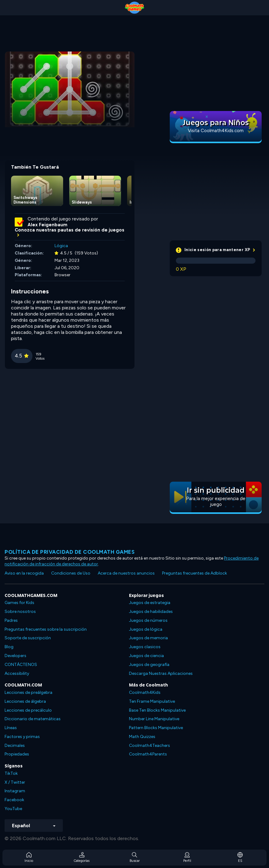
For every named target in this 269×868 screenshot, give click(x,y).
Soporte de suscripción (28, 638)
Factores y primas (22, 737)
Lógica (61, 246)
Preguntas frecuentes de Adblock (195, 573)
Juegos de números (148, 620)
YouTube (13, 809)
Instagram (15, 791)
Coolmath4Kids (145, 692)
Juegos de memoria (148, 638)
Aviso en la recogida (24, 573)
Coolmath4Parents (148, 754)
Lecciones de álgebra (25, 701)
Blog (9, 647)
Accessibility (17, 673)
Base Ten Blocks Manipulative (157, 710)
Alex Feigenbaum (47, 225)
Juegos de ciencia (146, 656)
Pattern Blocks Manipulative (156, 728)
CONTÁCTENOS (21, 665)
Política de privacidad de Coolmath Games (70, 552)
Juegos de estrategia (150, 603)
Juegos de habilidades (151, 612)
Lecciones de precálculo (28, 710)
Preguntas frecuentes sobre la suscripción (46, 629)
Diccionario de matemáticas (33, 719)
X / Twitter (15, 782)
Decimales (15, 746)
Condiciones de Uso (71, 573)
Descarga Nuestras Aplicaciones (161, 673)
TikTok (11, 773)
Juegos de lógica (146, 629)
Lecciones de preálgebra (28, 692)
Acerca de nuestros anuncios (126, 573)
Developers (15, 656)
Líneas (11, 728)
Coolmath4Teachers (150, 746)
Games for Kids (19, 603)
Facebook (14, 800)
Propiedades (17, 754)
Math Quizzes (142, 737)
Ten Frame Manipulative (152, 701)
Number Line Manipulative (154, 719)
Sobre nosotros (20, 612)
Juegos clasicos (145, 647)
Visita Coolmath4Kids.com (216, 131)
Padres (11, 620)
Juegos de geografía (149, 665)
